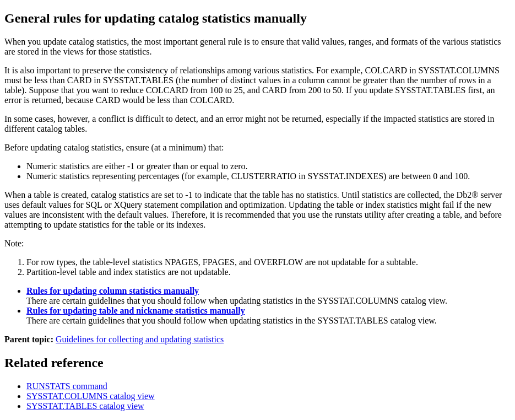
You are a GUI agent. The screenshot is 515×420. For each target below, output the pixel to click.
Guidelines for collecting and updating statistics (140, 339)
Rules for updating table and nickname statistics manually (136, 311)
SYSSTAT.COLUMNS (91, 396)
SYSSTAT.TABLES (85, 406)
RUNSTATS (67, 386)
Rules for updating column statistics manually (113, 291)
